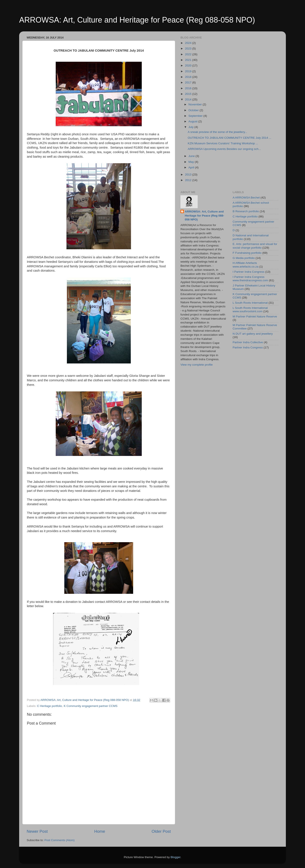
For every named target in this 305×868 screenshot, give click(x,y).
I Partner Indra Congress (249, 272)
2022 (189, 54)
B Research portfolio (246, 211)
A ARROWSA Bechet (246, 198)
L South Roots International (250, 303)
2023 (189, 48)
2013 (189, 175)
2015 (189, 94)
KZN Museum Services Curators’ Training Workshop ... (223, 143)
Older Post (161, 831)
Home (100, 831)
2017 (189, 82)
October (194, 110)
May (192, 162)
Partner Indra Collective (248, 342)
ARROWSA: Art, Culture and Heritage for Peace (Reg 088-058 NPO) (137, 20)
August (193, 121)
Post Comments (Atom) (60, 840)
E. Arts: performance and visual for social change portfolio (255, 246)
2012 (189, 180)
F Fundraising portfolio (247, 253)
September (196, 116)
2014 (189, 99)
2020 (189, 65)
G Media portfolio (244, 258)
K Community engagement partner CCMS (91, 706)
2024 (189, 43)
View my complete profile (197, 365)
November (196, 104)
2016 (189, 88)
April (192, 167)
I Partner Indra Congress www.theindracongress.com (250, 279)
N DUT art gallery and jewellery (253, 334)
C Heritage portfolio (49, 706)
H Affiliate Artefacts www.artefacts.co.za (246, 265)
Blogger (176, 857)
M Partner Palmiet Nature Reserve (255, 316)
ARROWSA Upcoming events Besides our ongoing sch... (224, 149)
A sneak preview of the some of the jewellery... (218, 132)
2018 (189, 77)
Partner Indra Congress (248, 347)
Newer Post (37, 831)
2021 (189, 60)
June (192, 156)
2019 (189, 71)
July (191, 127)
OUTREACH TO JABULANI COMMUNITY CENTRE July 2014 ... (230, 138)
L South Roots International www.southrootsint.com (250, 310)
